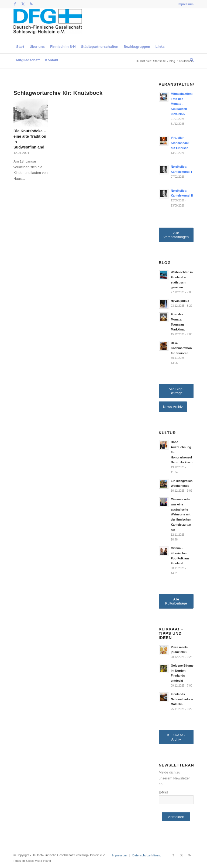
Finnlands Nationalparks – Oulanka (182, 699)
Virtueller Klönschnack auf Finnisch (180, 143)
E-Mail (163, 792)
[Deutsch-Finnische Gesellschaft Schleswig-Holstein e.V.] (48, 24)
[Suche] (190, 60)
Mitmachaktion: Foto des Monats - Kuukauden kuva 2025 (182, 104)
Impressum (186, 4)
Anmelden (176, 817)
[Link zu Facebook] (15, 4)
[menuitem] (184, 4)
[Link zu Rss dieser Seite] (31, 4)
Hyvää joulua (180, 301)
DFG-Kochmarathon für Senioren (181, 348)
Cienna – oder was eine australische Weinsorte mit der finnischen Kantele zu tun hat (181, 514)
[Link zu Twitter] (23, 4)
